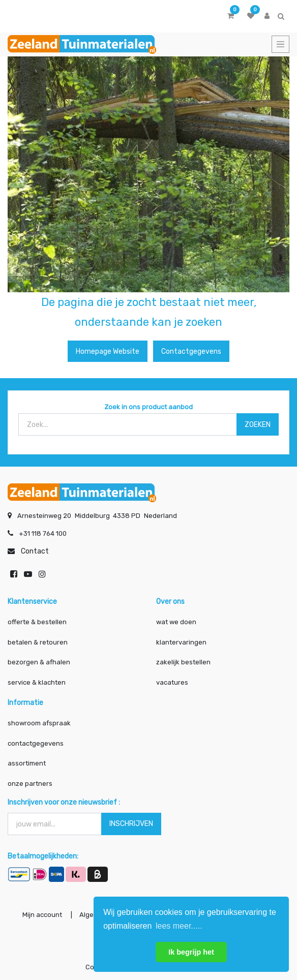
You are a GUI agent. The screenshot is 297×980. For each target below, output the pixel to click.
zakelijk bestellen (183, 662)
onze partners (30, 784)
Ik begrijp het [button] (191, 952)
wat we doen (176, 622)
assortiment (27, 763)
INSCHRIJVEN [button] (131, 824)
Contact (35, 551)
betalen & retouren (38, 642)
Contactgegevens (191, 351)
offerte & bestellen (38, 622)
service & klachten (37, 682)
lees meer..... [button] (179, 926)
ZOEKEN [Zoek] (258, 425)
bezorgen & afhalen (39, 662)
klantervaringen (181, 642)
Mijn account (42, 915)
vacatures (172, 682)
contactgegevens (36, 743)
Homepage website (108, 351)
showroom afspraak (39, 723)
